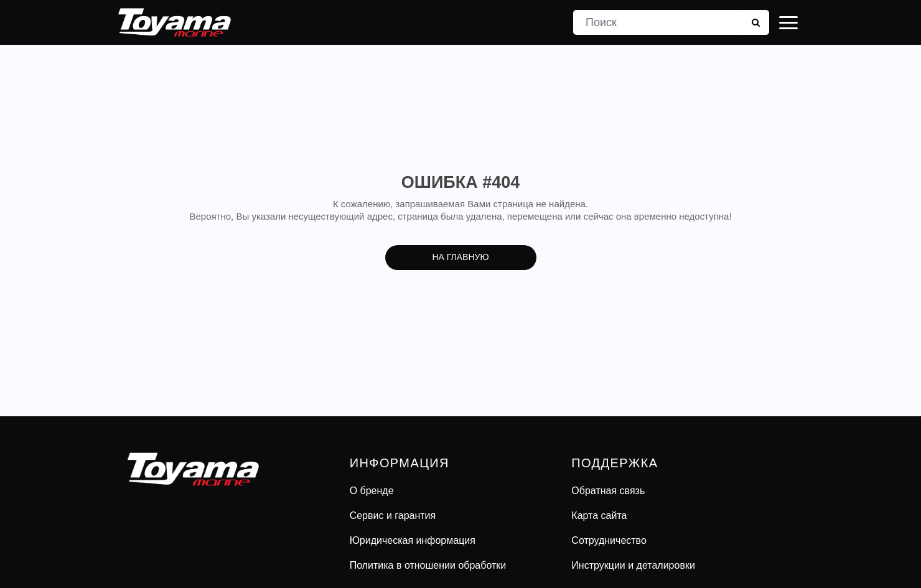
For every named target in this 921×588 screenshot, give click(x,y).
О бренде (372, 491)
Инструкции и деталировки (633, 565)
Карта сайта (599, 516)
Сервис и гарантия (393, 516)
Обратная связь (608, 491)
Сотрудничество (609, 540)
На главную (460, 257)
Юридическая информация (413, 540)
